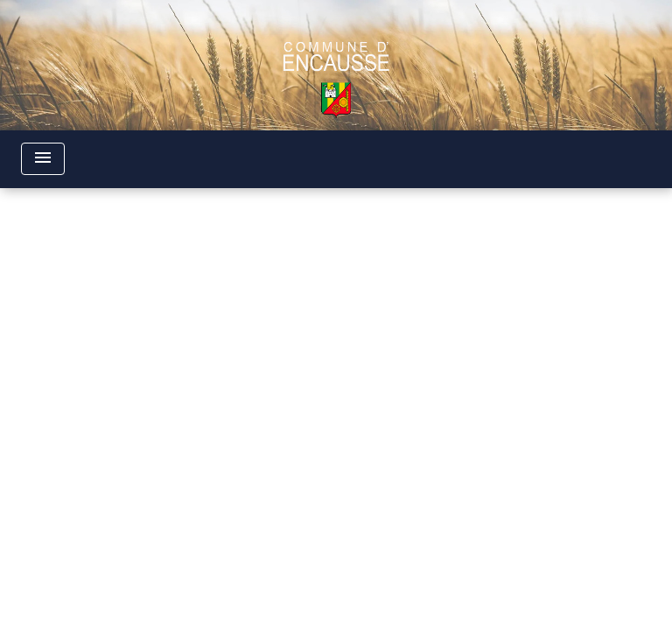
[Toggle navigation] (43, 159)
